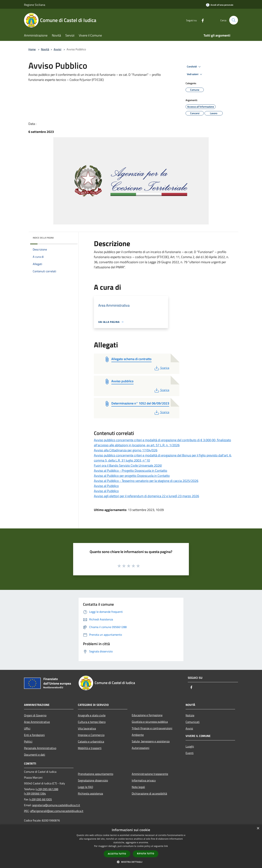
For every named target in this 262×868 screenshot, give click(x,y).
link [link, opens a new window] (166, 846)
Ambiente (138, 735)
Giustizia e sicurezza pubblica (150, 722)
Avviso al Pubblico (106, 486)
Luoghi (190, 746)
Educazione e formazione (147, 715)
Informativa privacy (144, 780)
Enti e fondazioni (34, 735)
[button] (131, 862)
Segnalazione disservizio (93, 780)
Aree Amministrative (37, 722)
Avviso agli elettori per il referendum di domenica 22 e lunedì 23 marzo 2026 (146, 496)
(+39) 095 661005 (41, 799)
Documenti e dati (35, 755)
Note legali (138, 787)
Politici (28, 741)
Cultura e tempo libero (92, 722)
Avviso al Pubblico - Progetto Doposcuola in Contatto (131, 471)
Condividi (194, 67)
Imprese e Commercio (91, 735)
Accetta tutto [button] (117, 854)
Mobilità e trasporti (90, 748)
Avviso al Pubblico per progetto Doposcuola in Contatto (132, 476)
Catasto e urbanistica (91, 741)
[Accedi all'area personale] (220, 5)
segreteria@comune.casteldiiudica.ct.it (56, 805)
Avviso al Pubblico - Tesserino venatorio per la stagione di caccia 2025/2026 (146, 481)
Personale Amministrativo (40, 748)
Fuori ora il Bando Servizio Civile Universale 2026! (128, 465)
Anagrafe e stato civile (92, 715)
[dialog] (131, 846)
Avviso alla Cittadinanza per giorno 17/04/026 (126, 450)
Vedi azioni (195, 74)
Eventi (190, 753)
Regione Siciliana (35, 5)
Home (32, 49)
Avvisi (57, 49)
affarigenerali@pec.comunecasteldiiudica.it (57, 811)
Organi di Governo (35, 715)
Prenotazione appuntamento (96, 774)
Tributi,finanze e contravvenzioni (152, 728)
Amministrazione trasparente (150, 774)
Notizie (190, 715)
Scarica (161, 368)
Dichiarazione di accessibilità (149, 793)
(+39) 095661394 (35, 793)
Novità (45, 49)
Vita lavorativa (87, 728)
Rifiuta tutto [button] (146, 854)
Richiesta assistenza (90, 793)
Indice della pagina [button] (43, 238)
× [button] (258, 828)
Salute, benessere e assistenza (151, 741)
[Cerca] (234, 20)
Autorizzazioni (141, 748)
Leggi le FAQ (86, 787)
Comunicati (193, 722)
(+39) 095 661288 (47, 789)
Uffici (27, 728)
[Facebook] (201, 20)
